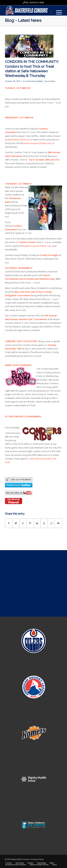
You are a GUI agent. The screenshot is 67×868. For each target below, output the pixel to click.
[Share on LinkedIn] (37, 523)
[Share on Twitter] (16, 523)
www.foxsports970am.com (38, 143)
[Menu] (57, 12)
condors (51, 81)
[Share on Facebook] (9, 523)
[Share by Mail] (58, 523)
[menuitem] (49, 12)
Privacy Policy (37, 859)
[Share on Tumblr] (44, 523)
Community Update (34, 81)
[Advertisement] (33, 583)
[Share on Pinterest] (30, 523)
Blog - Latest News (23, 20)
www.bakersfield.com (19, 139)
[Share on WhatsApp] (23, 523)
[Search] (49, 12)
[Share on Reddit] (51, 523)
